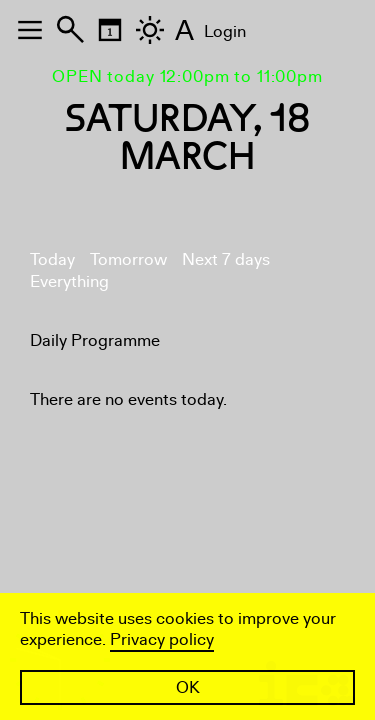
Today (52, 259)
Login (225, 31)
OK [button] (188, 687)
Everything (69, 281)
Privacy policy (162, 639)
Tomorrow (128, 259)
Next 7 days (226, 259)
